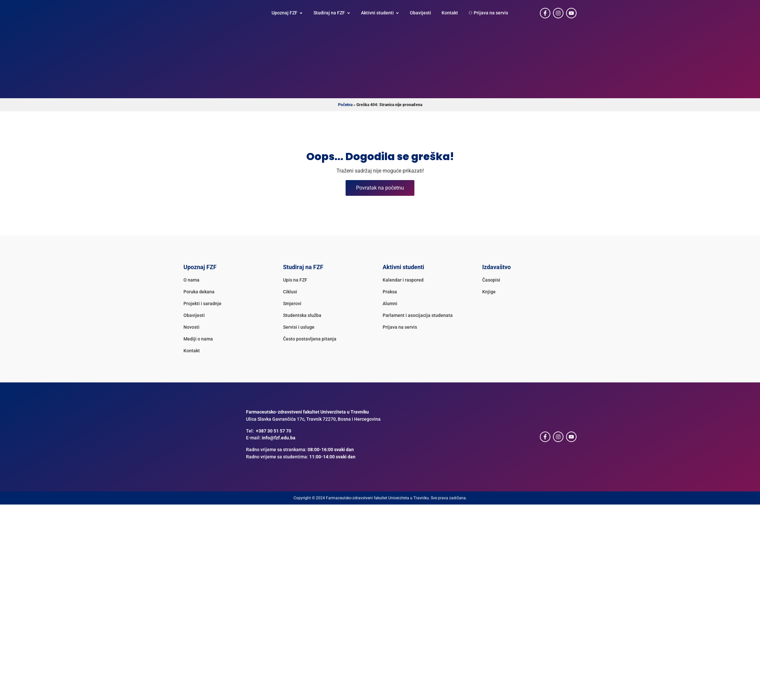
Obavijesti (194, 315)
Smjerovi (292, 304)
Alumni (390, 304)
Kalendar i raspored (403, 280)
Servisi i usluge (299, 327)
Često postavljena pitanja (310, 339)
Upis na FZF (295, 280)
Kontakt (192, 351)
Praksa (390, 292)
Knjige (489, 292)
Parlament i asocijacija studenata (418, 315)
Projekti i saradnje (202, 304)
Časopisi (491, 280)
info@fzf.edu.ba (279, 438)
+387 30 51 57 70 (274, 431)
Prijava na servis (400, 327)
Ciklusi (290, 292)
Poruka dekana (199, 292)
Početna (345, 105)
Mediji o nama (198, 339)
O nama (191, 280)
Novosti (191, 327)
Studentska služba (302, 315)
